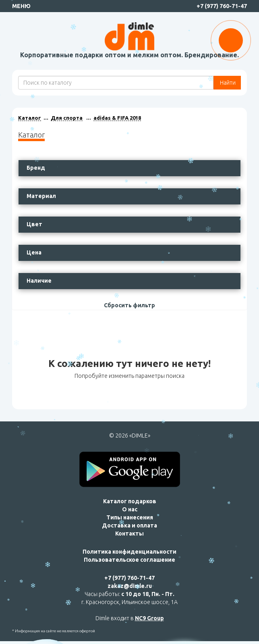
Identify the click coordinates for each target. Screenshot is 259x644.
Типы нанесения (130, 517)
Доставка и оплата (129, 525)
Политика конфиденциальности (129, 552)
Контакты (129, 534)
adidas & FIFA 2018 (117, 118)
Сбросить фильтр (129, 305)
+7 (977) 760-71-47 (222, 6)
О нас (130, 509)
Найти (227, 83)
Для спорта (67, 118)
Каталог (30, 118)
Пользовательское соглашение (129, 560)
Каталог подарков (130, 501)
